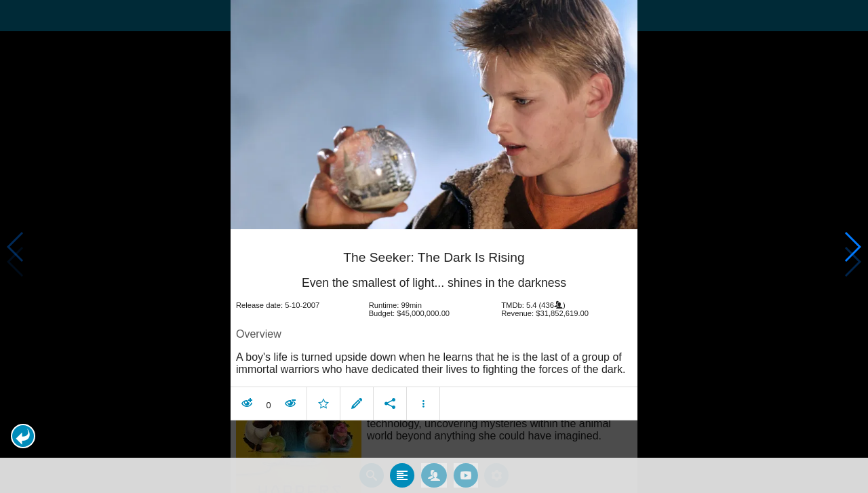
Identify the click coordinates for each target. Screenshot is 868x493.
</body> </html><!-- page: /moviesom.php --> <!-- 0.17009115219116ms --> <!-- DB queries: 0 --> (434, 246)
